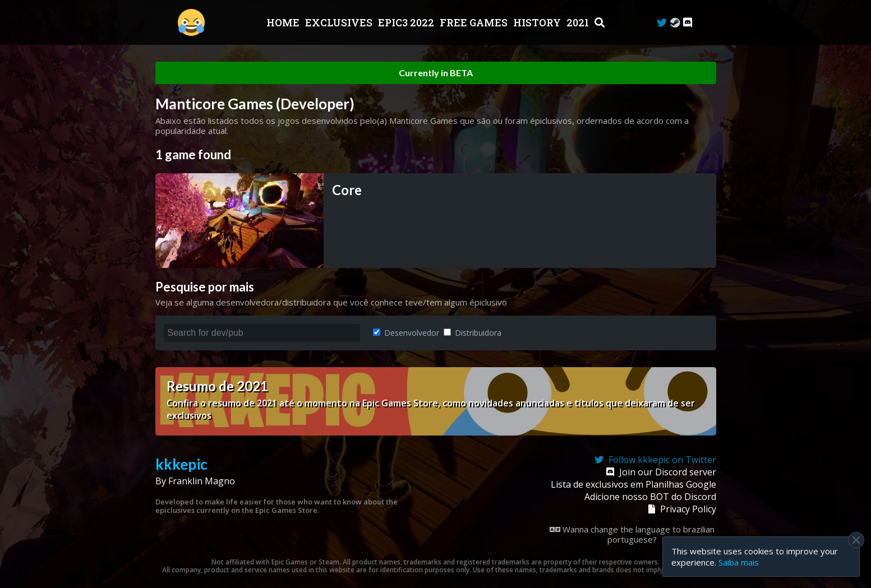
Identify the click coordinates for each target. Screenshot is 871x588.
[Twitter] (662, 23)
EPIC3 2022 (407, 22)
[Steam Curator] (675, 23)
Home (284, 22)
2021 (579, 22)
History (538, 22)
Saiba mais (739, 562)
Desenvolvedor (406, 333)
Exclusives (340, 22)
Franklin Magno (202, 481)
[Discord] (688, 23)
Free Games (475, 22)
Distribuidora (473, 333)
